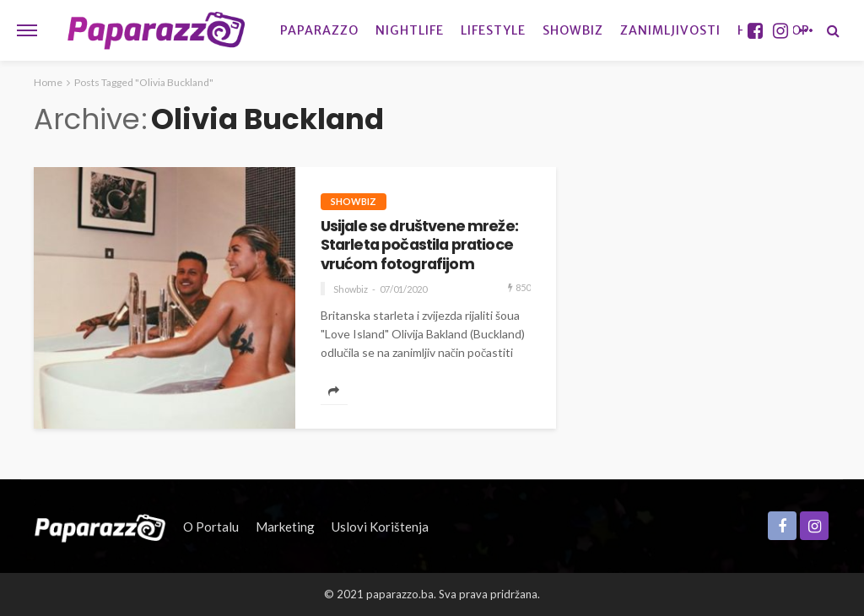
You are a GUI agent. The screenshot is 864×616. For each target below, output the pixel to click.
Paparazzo (319, 30)
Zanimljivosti (670, 30)
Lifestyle (493, 30)
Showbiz (573, 30)
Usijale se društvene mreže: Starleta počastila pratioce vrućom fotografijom (419, 245)
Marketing (285, 527)
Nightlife (410, 30)
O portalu (211, 527)
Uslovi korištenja (380, 527)
